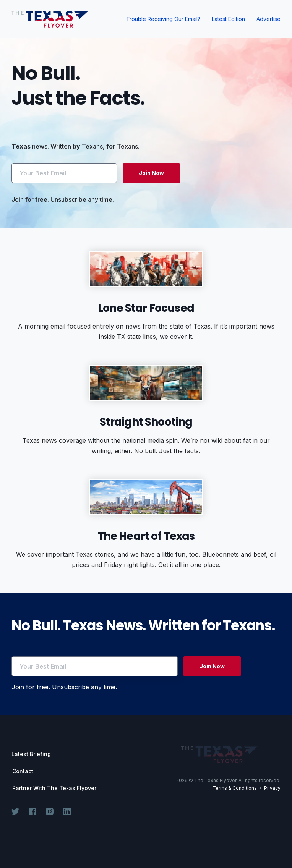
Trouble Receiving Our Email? (163, 19)
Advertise (268, 19)
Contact (23, 771)
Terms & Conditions (235, 788)
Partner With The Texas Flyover (54, 788)
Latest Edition (228, 19)
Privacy (272, 788)
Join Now (151, 173)
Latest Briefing (31, 754)
